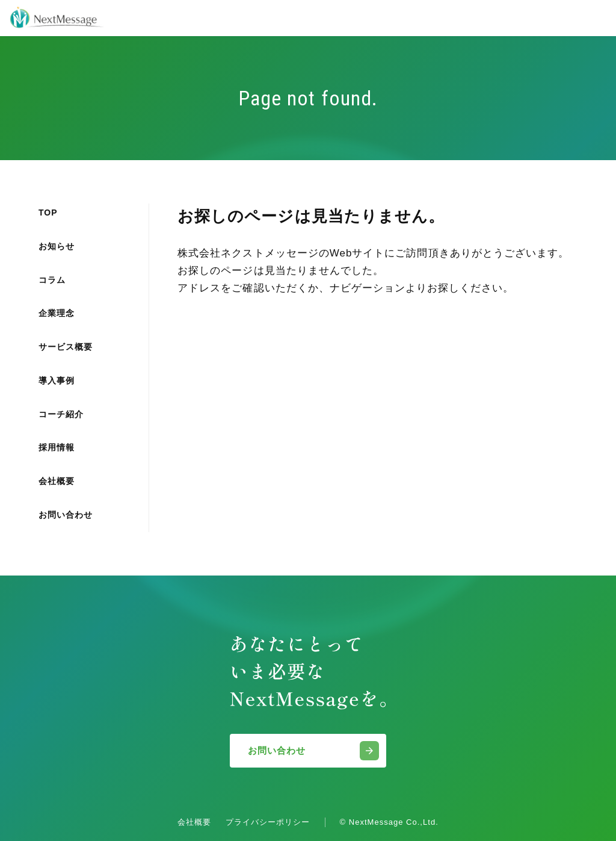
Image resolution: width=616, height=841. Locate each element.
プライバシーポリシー (268, 822)
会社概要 (57, 481)
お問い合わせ (66, 515)
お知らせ (57, 246)
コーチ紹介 (61, 414)
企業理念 (57, 313)
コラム (52, 280)
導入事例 (57, 380)
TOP (48, 213)
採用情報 (57, 447)
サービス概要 (66, 347)
